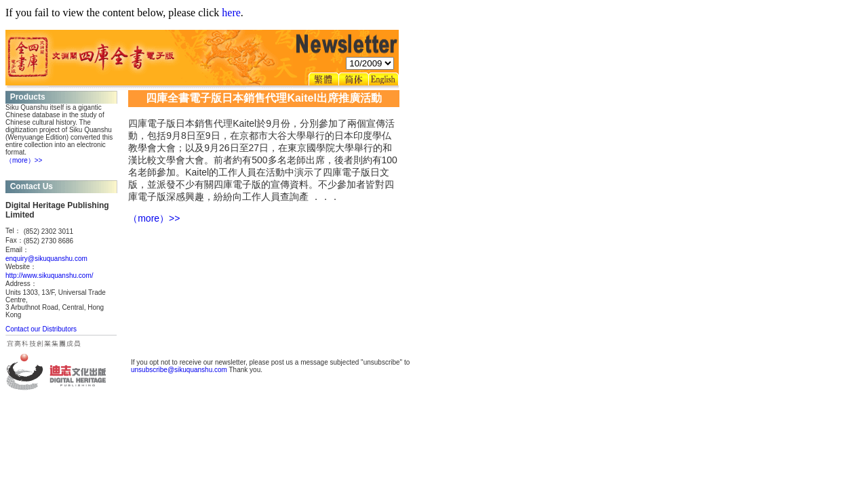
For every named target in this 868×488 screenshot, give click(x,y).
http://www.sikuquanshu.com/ (50, 276)
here (231, 13)
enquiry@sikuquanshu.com (46, 259)
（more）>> (24, 160)
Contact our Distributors (41, 329)
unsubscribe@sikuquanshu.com (179, 370)
